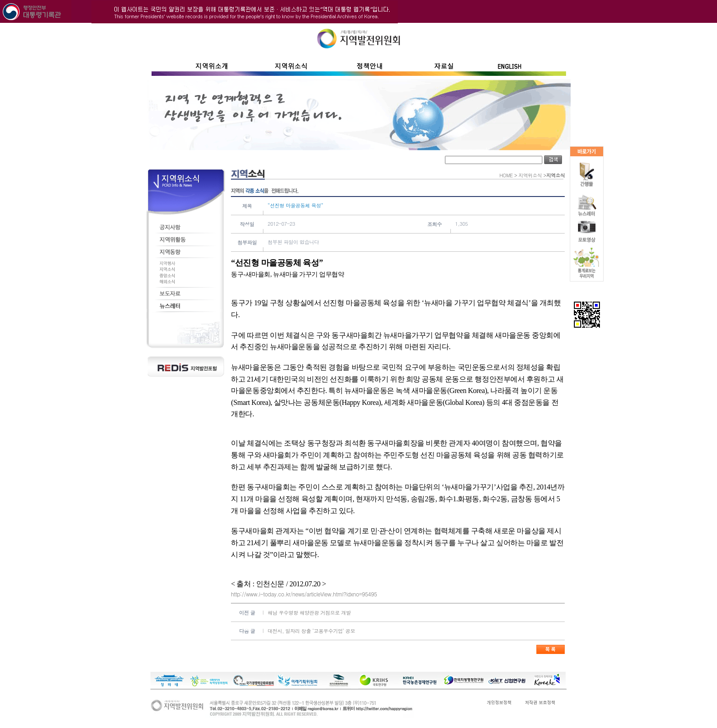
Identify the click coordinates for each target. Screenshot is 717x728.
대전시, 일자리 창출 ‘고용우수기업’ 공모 (311, 631)
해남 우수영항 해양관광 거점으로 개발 (309, 613)
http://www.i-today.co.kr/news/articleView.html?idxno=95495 (304, 594)
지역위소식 (530, 175)
